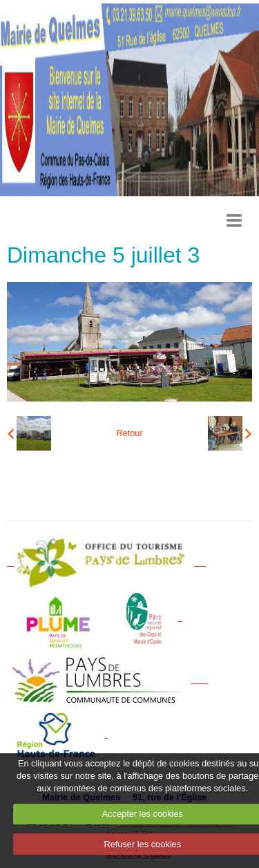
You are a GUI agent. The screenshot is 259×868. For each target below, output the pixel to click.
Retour (129, 433)
